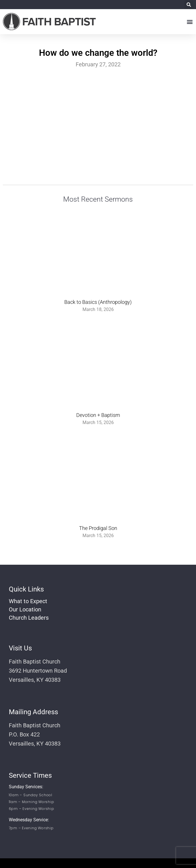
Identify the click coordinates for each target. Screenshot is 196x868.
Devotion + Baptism (98, 415)
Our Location (25, 609)
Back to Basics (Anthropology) (98, 302)
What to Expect (28, 601)
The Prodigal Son (98, 528)
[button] (189, 5)
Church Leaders (29, 618)
